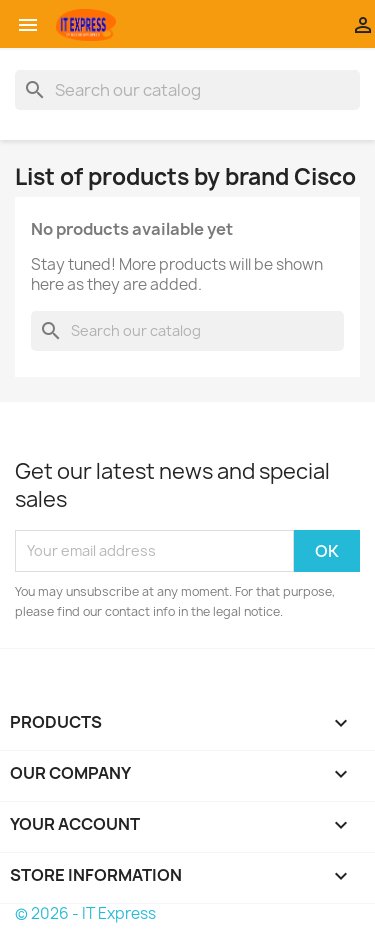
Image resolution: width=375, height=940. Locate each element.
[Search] (187, 90)
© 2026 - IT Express (85, 913)
